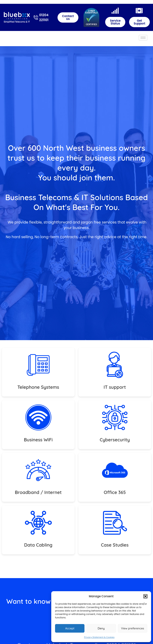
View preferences (133, 628)
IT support (115, 387)
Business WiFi (38, 440)
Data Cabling (38, 545)
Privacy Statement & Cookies (99, 637)
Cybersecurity (115, 440)
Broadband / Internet (38, 492)
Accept (70, 628)
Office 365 (115, 492)
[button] (145, 596)
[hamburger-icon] (143, 38)
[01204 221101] (36, 17)
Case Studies (115, 545)
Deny (101, 628)
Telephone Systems (38, 387)
